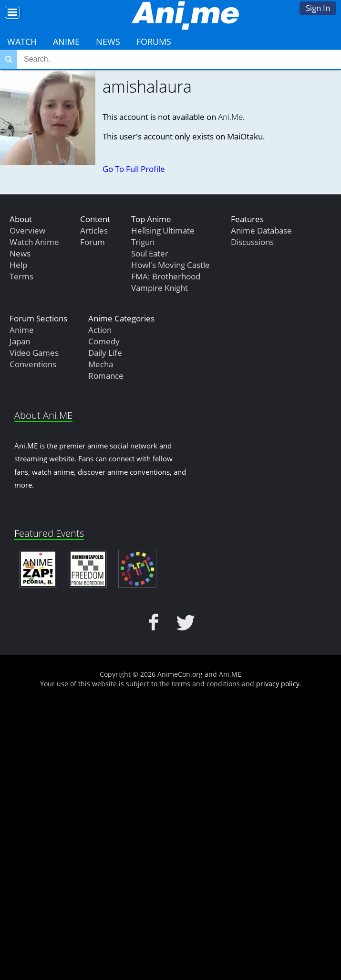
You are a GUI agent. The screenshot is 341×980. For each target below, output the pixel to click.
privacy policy (278, 684)
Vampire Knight (160, 288)
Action (100, 330)
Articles (94, 230)
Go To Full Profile (134, 169)
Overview (27, 230)
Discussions (252, 242)
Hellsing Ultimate (163, 230)
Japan (20, 341)
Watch (22, 42)
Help (18, 265)
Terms (21, 276)
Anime (66, 42)
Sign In (318, 8)
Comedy (104, 341)
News (108, 42)
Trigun (143, 242)
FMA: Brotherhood (166, 276)
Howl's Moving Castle (170, 265)
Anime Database (261, 230)
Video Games (34, 353)
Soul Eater (150, 253)
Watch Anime (34, 242)
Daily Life (105, 353)
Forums (154, 42)
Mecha (101, 364)
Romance (106, 376)
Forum (93, 242)
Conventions (33, 364)
